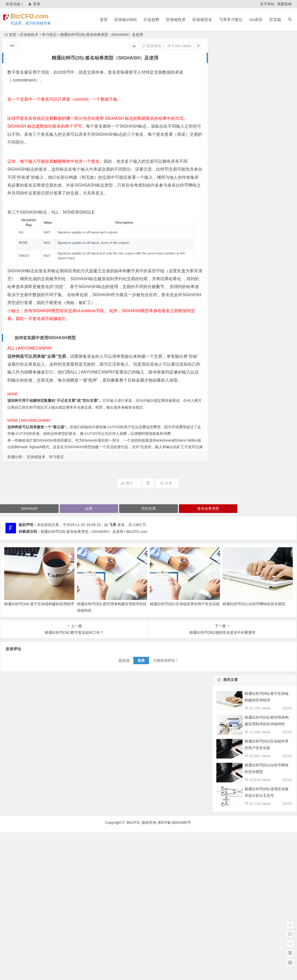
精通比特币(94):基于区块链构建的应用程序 (39, 604)
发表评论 (152, 46)
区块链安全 (202, 20)
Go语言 (256, 20)
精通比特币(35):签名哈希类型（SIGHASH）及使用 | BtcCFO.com (94, 532)
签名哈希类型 (208, 508)
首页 (104, 20)
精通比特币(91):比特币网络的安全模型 (254, 604)
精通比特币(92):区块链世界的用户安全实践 (185, 604)
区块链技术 (176, 20)
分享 (166, 483)
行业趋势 (151, 20)
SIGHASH (29, 508)
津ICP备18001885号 (175, 822)
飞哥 (113, 525)
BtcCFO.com (37, 16)
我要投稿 (284, 4)
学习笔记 (49, 35)
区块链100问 (126, 20)
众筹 (51, 356)
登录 (34, 4)
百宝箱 (275, 20)
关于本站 (267, 4)
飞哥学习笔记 (231, 20)
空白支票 (90, 400)
